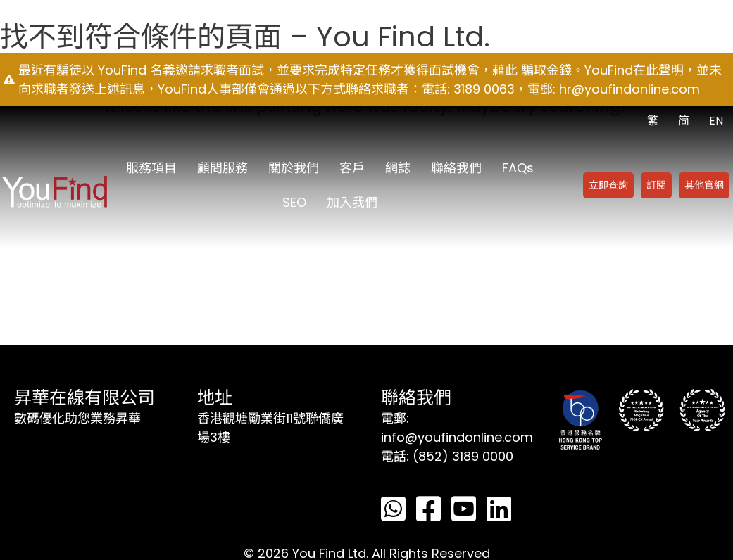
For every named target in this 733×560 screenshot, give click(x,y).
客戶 (352, 168)
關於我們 (294, 168)
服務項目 (151, 168)
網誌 (398, 168)
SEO (294, 202)
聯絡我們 (456, 168)
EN (716, 121)
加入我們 (352, 202)
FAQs (518, 168)
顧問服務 (223, 168)
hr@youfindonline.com (629, 89)
